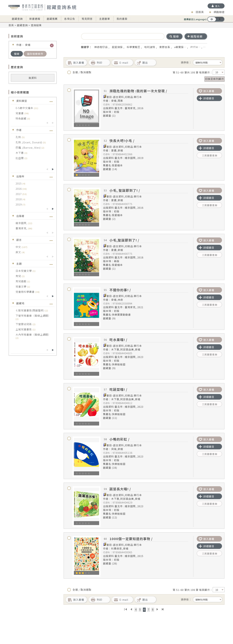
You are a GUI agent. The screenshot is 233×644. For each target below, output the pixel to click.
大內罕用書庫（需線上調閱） (33, 335)
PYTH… (196, 47)
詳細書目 (206, 98)
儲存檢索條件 (35, 54)
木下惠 (20, 153)
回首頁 (200, 12)
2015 (19, 183)
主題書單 (105, 19)
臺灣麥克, (22, 228)
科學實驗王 (134, 47)
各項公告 (70, 19)
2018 (19, 199)
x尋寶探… (180, 47)
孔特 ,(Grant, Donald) (29, 142)
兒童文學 (21, 286)
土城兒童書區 (24, 329)
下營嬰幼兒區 (24, 324)
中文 (19, 247)
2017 (19, 194)
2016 (19, 189)
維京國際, (22, 223)
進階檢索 (195, 36)
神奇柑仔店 (101, 47)
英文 (19, 252)
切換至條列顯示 (215, 79)
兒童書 (20, 113)
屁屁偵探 (117, 47)
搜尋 (17, 54)
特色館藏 (21, 118)
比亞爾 (20, 158)
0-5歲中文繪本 (25, 108)
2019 (19, 204)
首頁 (11, 25)
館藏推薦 (52, 19)
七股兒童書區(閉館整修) (30, 310)
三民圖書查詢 (210, 155)
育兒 (19, 276)
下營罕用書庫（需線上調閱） (33, 316)
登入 (218, 6)
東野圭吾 (165, 47)
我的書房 (122, 19)
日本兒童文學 (24, 271)
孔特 (19, 137)
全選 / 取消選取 (79, 72)
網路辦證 (219, 12)
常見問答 (87, 19)
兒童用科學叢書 (25, 292)
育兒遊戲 (21, 281)
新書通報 (35, 19)
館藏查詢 (17, 19)
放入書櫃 (206, 91)
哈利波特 (150, 47)
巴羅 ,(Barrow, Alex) (28, 148)
